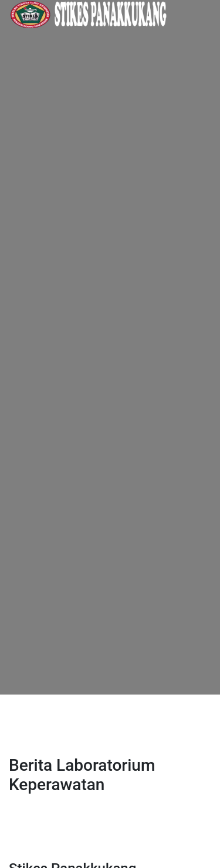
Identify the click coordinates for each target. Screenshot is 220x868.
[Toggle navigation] (26, 711)
